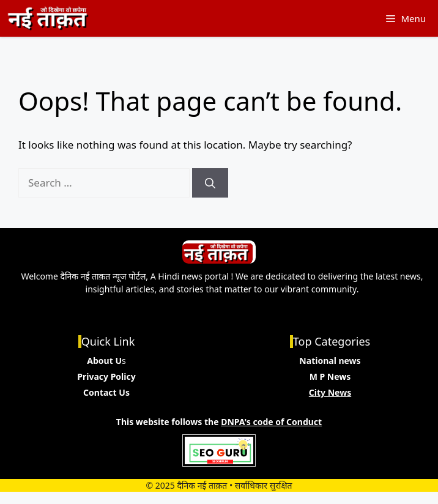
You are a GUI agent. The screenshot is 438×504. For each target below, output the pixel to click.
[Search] (210, 183)
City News (330, 392)
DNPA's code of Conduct (271, 422)
